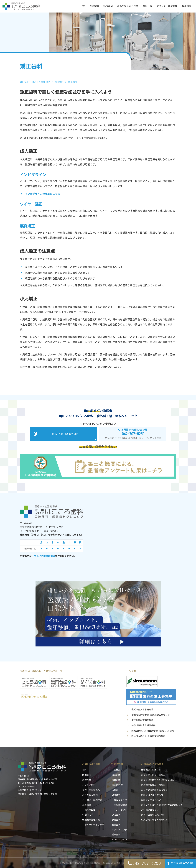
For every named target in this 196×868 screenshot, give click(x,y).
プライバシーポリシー (93, 825)
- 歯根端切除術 (119, 805)
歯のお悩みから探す (128, 6)
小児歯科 (116, 815)
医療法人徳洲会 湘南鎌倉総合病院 (148, 736)
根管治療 (116, 780)
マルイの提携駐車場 (45, 556)
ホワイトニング (119, 830)
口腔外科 (116, 795)
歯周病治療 (117, 785)
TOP (83, 6)
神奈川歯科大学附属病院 (143, 725)
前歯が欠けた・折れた (152, 795)
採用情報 (187, 6)
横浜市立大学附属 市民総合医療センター (152, 715)
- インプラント (119, 810)
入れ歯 (115, 790)
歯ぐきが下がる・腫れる (153, 775)
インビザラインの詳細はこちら (42, 194)
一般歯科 (116, 770)
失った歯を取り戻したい (153, 815)
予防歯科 (116, 820)
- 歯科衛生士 (89, 810)
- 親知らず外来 (119, 800)
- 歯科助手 (88, 815)
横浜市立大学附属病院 (142, 710)
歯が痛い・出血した (151, 770)
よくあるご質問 (90, 795)
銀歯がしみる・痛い (151, 800)
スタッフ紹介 (89, 785)
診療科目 (108, 6)
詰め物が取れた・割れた (153, 785)
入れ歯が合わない (150, 810)
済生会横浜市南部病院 (142, 720)
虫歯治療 (116, 775)
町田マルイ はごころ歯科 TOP (35, 82)
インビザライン (119, 840)
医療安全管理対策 (91, 820)
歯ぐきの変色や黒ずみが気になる (158, 780)
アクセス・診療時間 (167, 6)
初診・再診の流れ (91, 790)
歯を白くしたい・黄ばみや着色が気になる (162, 805)
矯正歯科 (116, 835)
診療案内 (59, 82)
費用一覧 (147, 6)
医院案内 (94, 6)
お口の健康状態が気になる (154, 790)
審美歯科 (116, 825)
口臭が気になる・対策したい (155, 820)
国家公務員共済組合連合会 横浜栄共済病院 (153, 731)
